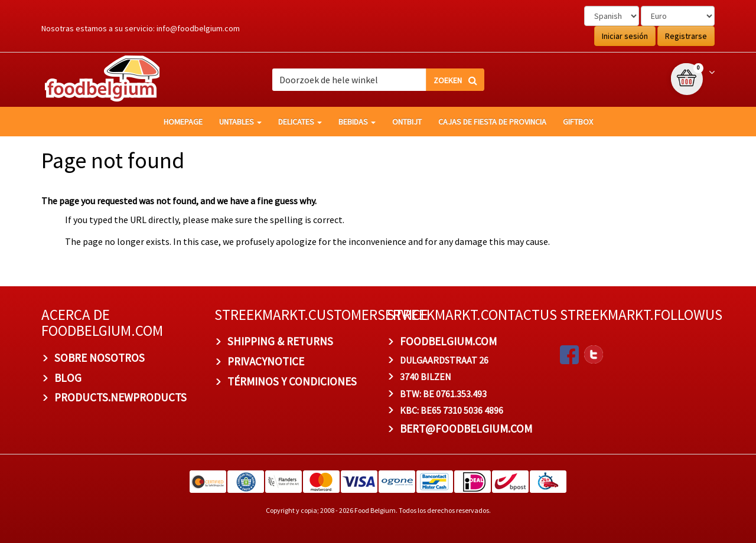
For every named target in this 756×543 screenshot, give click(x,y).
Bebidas (357, 122)
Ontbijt (407, 122)
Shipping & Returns (280, 341)
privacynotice (266, 361)
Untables (240, 122)
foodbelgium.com (448, 341)
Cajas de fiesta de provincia (492, 122)
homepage (183, 122)
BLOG (68, 378)
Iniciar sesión (625, 36)
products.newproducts (120, 397)
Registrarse (686, 36)
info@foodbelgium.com (198, 28)
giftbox (578, 122)
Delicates (300, 122)
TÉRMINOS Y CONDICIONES (292, 381)
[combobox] (378, 80)
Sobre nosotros (100, 358)
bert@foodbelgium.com (466, 428)
